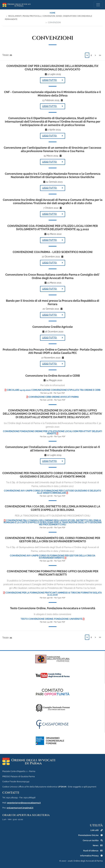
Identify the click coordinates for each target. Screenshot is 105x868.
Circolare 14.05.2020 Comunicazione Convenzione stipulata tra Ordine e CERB (53, 390)
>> (100, 55)
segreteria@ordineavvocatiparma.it (24, 803)
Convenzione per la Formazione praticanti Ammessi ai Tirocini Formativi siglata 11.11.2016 (52, 594)
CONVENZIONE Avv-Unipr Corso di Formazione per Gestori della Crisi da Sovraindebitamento (53, 557)
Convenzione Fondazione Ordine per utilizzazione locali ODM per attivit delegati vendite (52, 432)
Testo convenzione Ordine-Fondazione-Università (53, 619)
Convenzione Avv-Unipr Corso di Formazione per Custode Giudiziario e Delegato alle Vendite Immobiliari (52, 492)
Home (52, 13)
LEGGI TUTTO (53, 80)
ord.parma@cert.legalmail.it (20, 808)
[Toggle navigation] (98, 5)
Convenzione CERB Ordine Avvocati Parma (53, 397)
